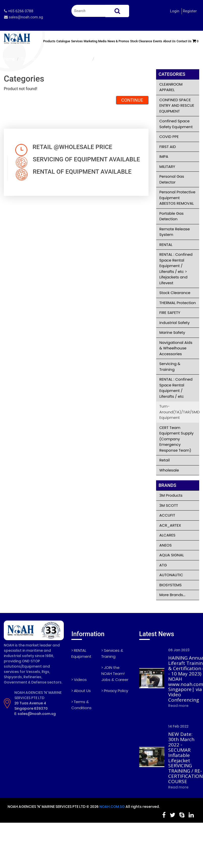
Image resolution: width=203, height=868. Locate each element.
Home (9, 59)
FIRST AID (168, 147)
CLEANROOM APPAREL (171, 87)
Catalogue (63, 41)
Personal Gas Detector (172, 179)
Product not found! (113, 59)
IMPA (164, 156)
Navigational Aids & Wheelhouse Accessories (176, 348)
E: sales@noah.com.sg (35, 714)
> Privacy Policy (115, 691)
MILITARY (167, 167)
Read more (178, 706)
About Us (169, 41)
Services (77, 41)
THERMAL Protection (178, 303)
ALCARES (167, 535)
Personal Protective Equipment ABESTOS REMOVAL (177, 198)
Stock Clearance (141, 41)
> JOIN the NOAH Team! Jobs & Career (115, 674)
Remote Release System (175, 232)
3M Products (171, 495)
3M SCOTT (169, 505)
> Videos (79, 680)
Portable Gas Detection (171, 216)
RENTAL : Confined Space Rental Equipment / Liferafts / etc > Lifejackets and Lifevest (176, 269)
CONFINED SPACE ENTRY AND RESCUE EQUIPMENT (177, 105)
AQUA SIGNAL (172, 555)
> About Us (81, 691)
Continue (132, 100)
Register (190, 11)
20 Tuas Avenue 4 (30, 703)
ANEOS (166, 545)
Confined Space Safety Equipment (176, 124)
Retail (165, 460)
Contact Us (184, 41)
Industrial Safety (175, 323)
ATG (163, 565)
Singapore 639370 (31, 708)
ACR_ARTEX (170, 525)
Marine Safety (172, 332)
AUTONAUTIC (171, 575)
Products (49, 41)
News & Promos (118, 41)
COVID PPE (169, 137)
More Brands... (172, 595)
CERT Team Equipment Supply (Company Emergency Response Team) (177, 439)
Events (158, 41)
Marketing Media (95, 41)
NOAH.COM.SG (112, 807)
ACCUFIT (167, 515)
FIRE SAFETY (170, 313)
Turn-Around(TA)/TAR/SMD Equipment (56, 59)
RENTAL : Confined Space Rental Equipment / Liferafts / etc (176, 388)
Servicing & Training (170, 367)
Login (175, 11)
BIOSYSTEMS (171, 585)
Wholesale (169, 470)
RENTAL (166, 245)
